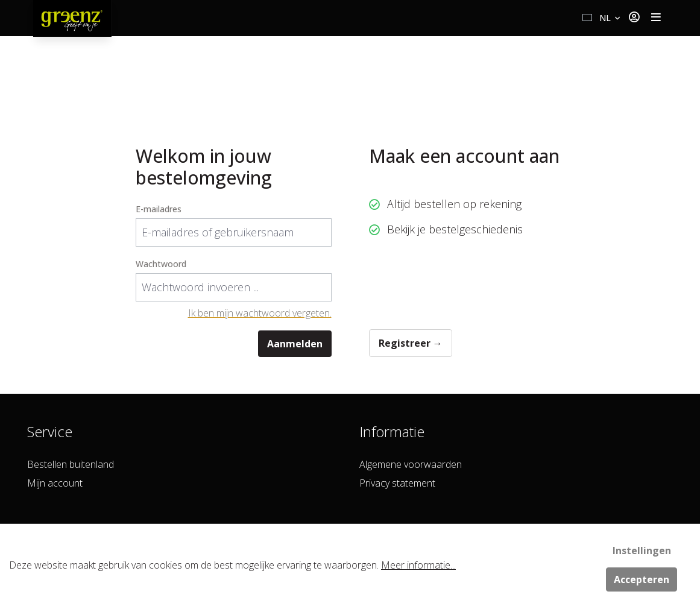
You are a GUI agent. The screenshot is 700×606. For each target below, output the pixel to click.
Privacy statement (397, 483)
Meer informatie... (418, 565)
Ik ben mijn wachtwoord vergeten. (260, 313)
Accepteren (642, 579)
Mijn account (55, 483)
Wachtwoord (161, 264)
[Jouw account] (634, 18)
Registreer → (411, 343)
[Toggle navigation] (656, 18)
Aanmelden (295, 344)
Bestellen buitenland (71, 464)
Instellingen (642, 551)
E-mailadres (159, 209)
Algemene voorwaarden (411, 464)
